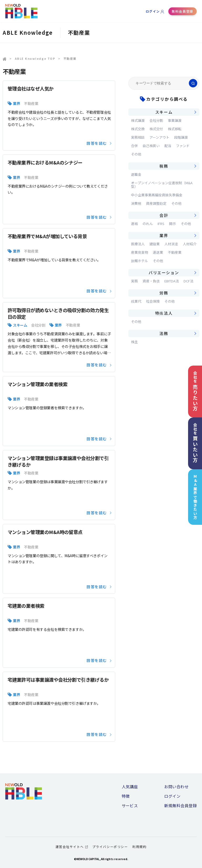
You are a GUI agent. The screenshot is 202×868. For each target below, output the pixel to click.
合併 (134, 146)
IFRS (161, 224)
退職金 (136, 174)
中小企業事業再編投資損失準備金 (157, 195)
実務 (134, 281)
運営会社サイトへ (72, 847)
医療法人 (138, 244)
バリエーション (164, 273)
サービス (130, 805)
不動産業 (31, 103)
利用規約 (139, 847)
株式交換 (138, 129)
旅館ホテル (140, 261)
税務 (164, 166)
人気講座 (130, 787)
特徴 (126, 796)
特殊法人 (164, 313)
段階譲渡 (181, 137)
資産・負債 (151, 281)
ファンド (183, 146)
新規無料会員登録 (180, 805)
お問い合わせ (176, 787)
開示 (173, 224)
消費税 (136, 203)
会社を (195, 391)
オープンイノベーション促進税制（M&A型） (162, 185)
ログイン (153, 11)
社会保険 (153, 301)
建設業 (155, 244)
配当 (168, 146)
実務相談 (138, 137)
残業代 (136, 301)
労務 (164, 293)
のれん (148, 224)
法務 (164, 333)
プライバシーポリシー (110, 847)
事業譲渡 (175, 120)
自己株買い (151, 146)
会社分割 (38, 325)
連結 (134, 224)
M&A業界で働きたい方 (195, 497)
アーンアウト (159, 137)
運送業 (158, 252)
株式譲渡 (138, 120)
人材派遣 (171, 244)
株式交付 (156, 129)
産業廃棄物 (140, 252)
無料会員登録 (182, 11)
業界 (16, 103)
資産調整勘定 (156, 203)
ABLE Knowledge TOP (35, 58)
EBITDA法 (172, 281)
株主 (134, 342)
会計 (164, 215)
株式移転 (175, 129)
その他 (136, 154)
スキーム (20, 325)
